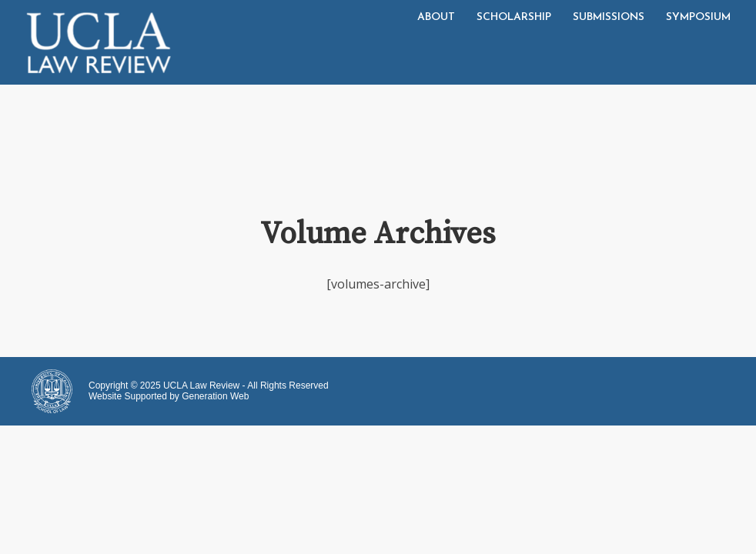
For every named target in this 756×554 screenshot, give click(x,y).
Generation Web (215, 396)
